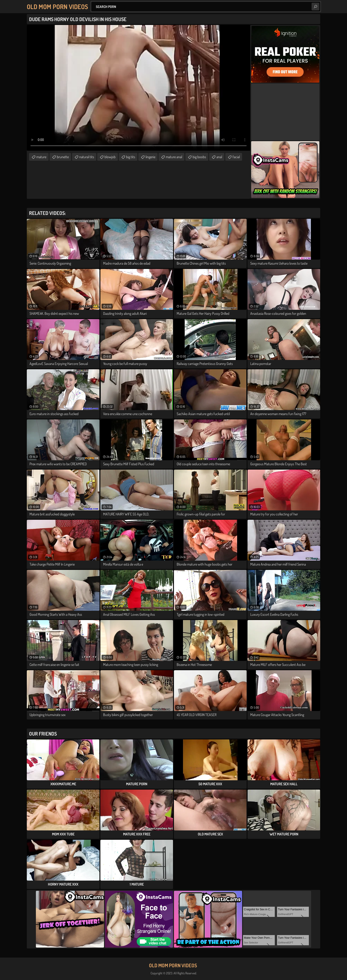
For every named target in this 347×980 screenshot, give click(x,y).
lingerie (150, 157)
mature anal (174, 157)
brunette (63, 157)
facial (236, 157)
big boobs (199, 157)
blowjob (110, 157)
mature (41, 157)
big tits (131, 157)
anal (219, 157)
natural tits (87, 157)
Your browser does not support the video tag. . (139, 88)
